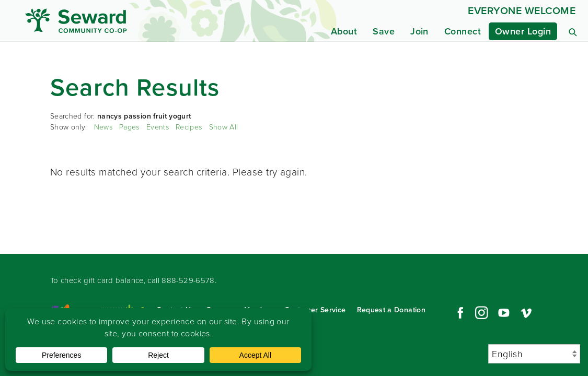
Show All (224, 127)
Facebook (459, 313)
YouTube (504, 313)
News (103, 127)
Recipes (189, 127)
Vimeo (526, 313)
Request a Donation (391, 310)
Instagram (481, 313)
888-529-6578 (188, 280)
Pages (129, 127)
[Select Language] (534, 354)
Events (158, 127)
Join (419, 31)
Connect (463, 31)
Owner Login (523, 31)
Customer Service (315, 310)
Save (384, 31)
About (344, 31)
